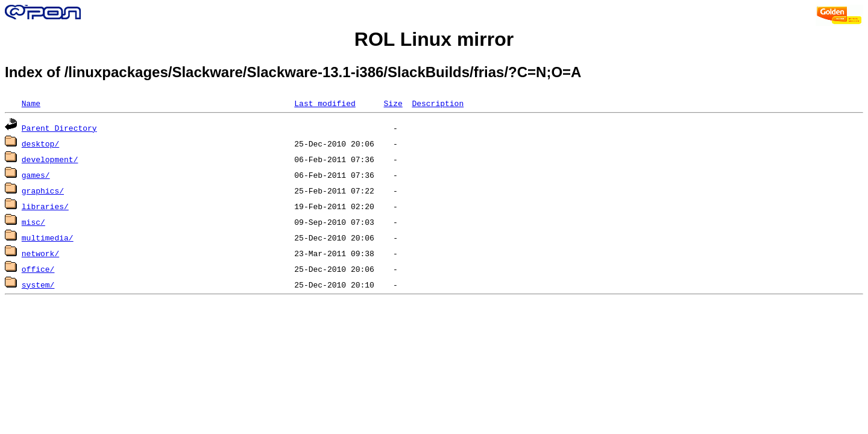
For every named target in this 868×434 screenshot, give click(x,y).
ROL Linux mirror (434, 39)
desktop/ (40, 143)
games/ (36, 175)
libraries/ (45, 206)
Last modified (325, 103)
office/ (38, 269)
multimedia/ (48, 237)
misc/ (33, 222)
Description (438, 103)
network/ (40, 253)
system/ (38, 285)
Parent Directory (59, 128)
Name (31, 103)
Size (393, 103)
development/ (50, 159)
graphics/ (43, 190)
